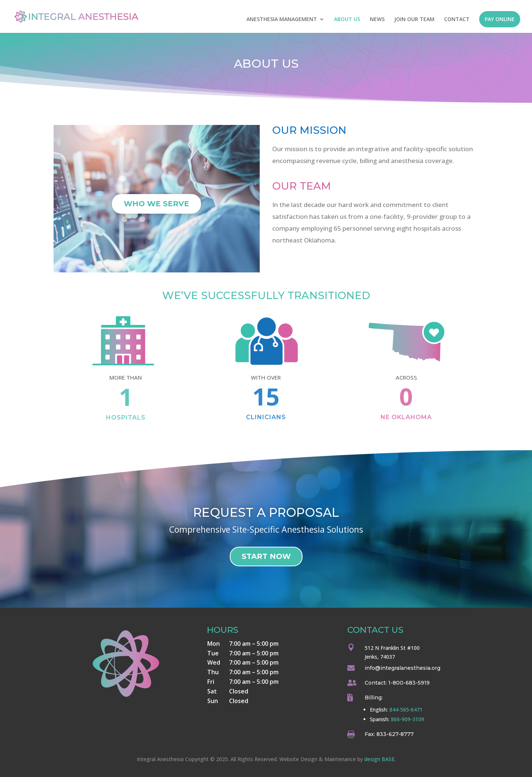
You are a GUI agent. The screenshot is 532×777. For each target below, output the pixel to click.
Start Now (266, 556)
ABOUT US (347, 20)
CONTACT (457, 20)
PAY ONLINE (500, 19)
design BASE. (380, 759)
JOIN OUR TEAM (414, 20)
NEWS (377, 20)
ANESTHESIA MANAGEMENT (282, 20)
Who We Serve (156, 204)
